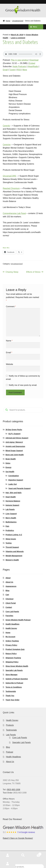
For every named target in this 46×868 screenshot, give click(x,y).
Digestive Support (16, 480)
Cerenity (7, 126)
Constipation (14, 476)
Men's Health (11, 518)
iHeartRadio (33, 66)
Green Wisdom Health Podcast (18, 620)
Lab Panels (10, 509)
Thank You (10, 696)
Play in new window (20, 60)
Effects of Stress (33, 272)
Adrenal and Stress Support (17, 438)
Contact (9, 607)
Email (5, 70)
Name (9, 341)
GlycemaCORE (10, 176)
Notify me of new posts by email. (23, 385)
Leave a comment (18, 38)
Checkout (9, 599)
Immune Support (12, 505)
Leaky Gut (13, 484)
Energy (8, 467)
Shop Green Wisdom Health (17, 666)
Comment (11, 307)
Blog (7, 591)
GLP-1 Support (14, 434)
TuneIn (12, 70)
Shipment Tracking (13, 658)
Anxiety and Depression (15, 446)
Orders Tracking (12, 641)
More (25, 70)
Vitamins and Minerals (15, 551)
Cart (7, 595)
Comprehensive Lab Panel (14, 213)
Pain (7, 526)
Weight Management (14, 556)
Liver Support (11, 514)
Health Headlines (12, 624)
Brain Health (11, 459)
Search (23, 855)
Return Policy (11, 654)
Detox (8, 463)
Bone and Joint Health (15, 455)
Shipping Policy (12, 662)
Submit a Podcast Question (17, 679)
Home (8, 21)
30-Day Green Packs (14, 430)
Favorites (9, 616)
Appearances (11, 586)
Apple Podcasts (19, 66)
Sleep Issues (11, 539)
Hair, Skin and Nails (13, 493)
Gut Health (10, 472)
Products (10, 725)
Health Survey (11, 628)
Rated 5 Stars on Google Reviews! (23, 832)
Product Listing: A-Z (14, 535)
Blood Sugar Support (14, 451)
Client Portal (11, 603)
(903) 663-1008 (13, 790)
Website (10, 364)
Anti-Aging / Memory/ (14, 442)
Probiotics (10, 530)
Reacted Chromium (11, 188)
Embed (32, 63)
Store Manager (11, 675)
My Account (10, 637)
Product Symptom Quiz (15, 649)
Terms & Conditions (14, 687)
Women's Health (12, 560)
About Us (9, 582)
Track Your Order (12, 700)
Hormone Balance (13, 501)
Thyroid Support (12, 547)
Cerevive (7, 145)
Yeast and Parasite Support (19, 488)
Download (34, 60)
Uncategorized (18, 21)
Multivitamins (11, 522)
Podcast (10, 752)
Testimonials (11, 691)
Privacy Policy (11, 645)
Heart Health (11, 497)
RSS (19, 70)
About (8, 578)
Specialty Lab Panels (14, 670)
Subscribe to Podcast (14, 683)
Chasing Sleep (12, 272)
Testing (9, 543)
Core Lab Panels (12, 612)
